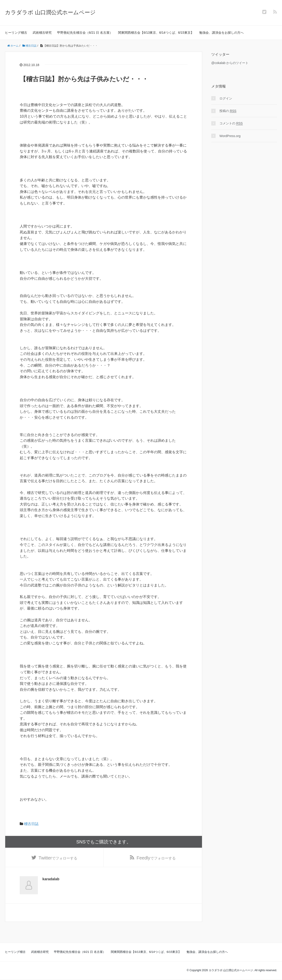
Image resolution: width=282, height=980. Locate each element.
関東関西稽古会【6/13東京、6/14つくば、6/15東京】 (156, 33)
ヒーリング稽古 (16, 33)
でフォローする (58, 858)
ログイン (226, 98)
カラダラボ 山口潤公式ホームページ (50, 12)
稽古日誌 (31, 824)
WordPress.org (230, 136)
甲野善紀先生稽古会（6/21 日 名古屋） (85, 33)
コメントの (231, 123)
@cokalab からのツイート (230, 63)
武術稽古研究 (42, 33)
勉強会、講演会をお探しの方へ (221, 33)
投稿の (228, 111)
